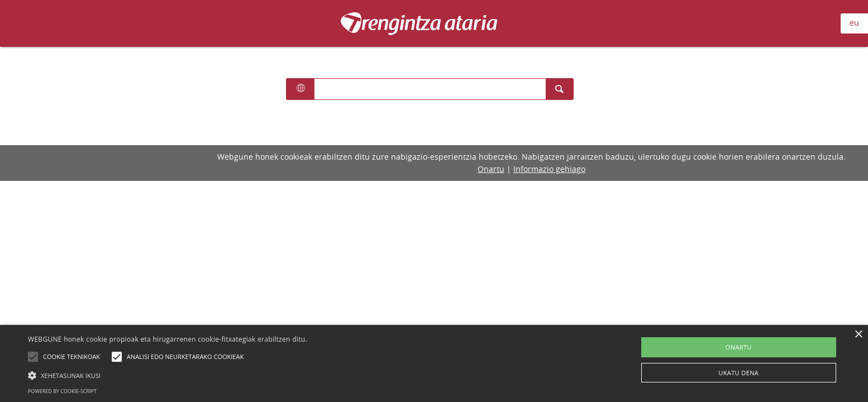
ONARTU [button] (739, 347)
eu (854, 23)
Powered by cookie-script (62, 391)
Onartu (491, 169)
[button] (168, 375)
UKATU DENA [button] (738, 373)
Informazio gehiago (549, 169)
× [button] (858, 335)
